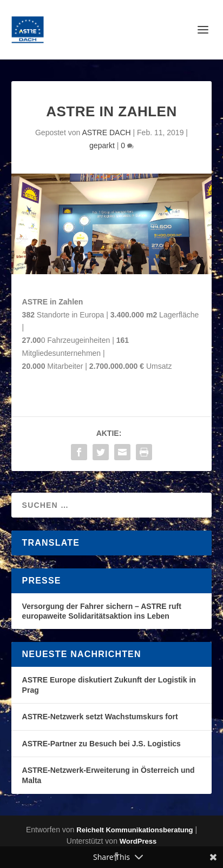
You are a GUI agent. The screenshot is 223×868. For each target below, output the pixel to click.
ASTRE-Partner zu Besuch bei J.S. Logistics (101, 744)
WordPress (138, 841)
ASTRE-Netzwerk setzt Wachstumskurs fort (100, 717)
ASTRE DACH (106, 132)
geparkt (102, 145)
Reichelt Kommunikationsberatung (135, 830)
